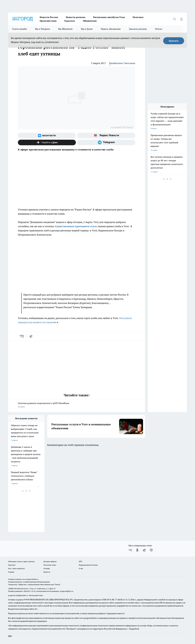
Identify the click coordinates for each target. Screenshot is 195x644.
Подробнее (134, 629)
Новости (47, 572)
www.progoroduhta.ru (30, 579)
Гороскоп (70, 21)
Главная (11, 572)
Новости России (49, 17)
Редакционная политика (88, 565)
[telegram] (32, 336)
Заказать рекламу (138, 29)
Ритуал (159, 29)
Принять (174, 41)
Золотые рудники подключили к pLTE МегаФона (77, 405)
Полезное (138, 17)
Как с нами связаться (16, 568)
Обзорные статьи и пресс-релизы (21, 561)
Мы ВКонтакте (65, 29)
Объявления (90, 21)
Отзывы (47, 568)
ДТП (80, 561)
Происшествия (48, 21)
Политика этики (50, 565)
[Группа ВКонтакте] (47, 135)
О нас (81, 568)
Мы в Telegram (42, 29)
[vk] (22, 336)
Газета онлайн (19, 29)
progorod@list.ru (67, 591)
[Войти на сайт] (181, 19)
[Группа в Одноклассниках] (137, 550)
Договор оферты (50, 561)
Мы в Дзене (87, 29)
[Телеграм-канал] (106, 142)
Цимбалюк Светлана (122, 63)
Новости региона (76, 17)
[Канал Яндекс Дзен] (47, 142)
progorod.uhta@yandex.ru (18, 595)
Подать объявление (111, 29)
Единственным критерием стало (76, 226)
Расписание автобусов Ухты (109, 17)
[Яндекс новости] (106, 135)
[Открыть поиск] (174, 19)
